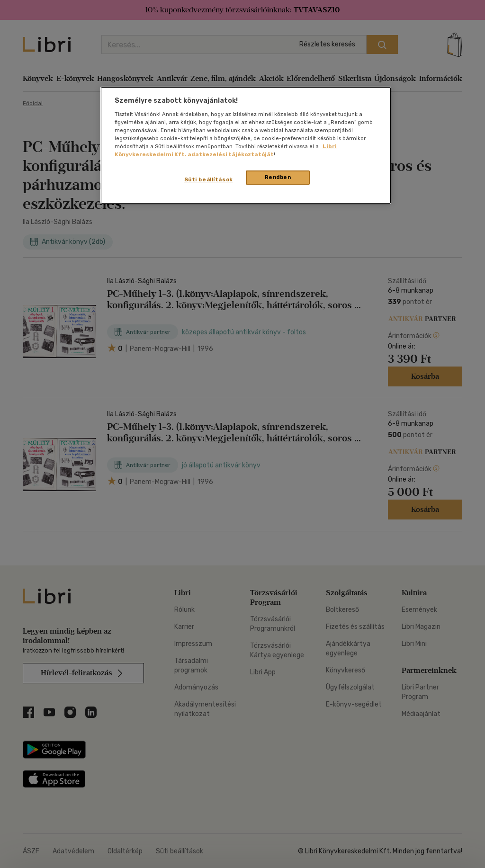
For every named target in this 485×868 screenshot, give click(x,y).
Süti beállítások (209, 179)
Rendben (278, 177)
